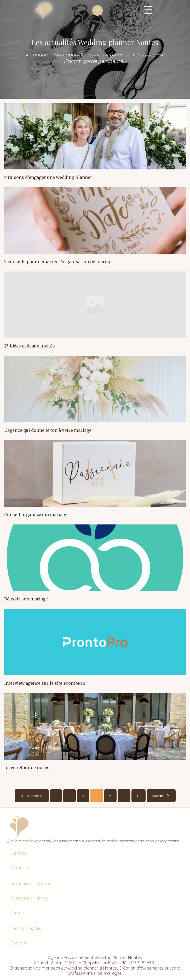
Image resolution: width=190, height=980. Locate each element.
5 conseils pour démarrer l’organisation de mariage (59, 262)
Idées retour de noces (27, 768)
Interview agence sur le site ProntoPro (45, 683)
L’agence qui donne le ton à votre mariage (48, 430)
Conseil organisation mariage (36, 515)
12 (139, 796)
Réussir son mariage (26, 599)
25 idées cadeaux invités (30, 346)
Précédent (32, 796)
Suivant (161, 796)
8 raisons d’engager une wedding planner (48, 177)
